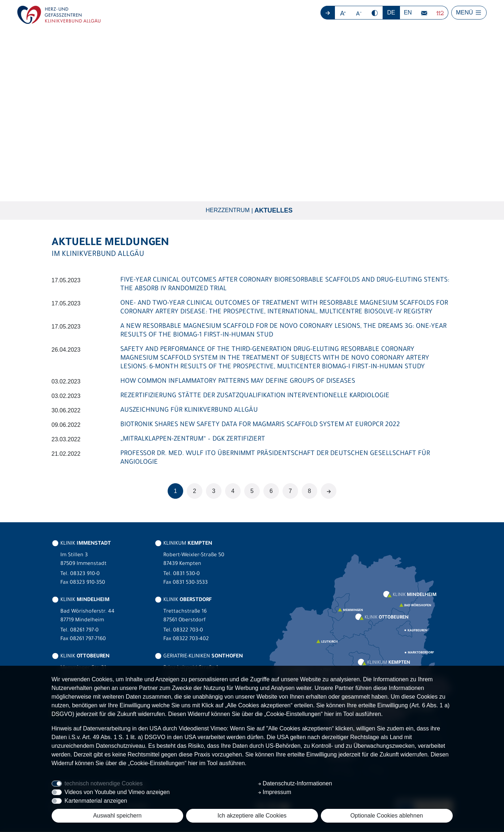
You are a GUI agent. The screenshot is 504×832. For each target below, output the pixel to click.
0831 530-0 (186, 575)
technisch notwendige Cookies (104, 783)
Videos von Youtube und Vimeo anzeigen (117, 792)
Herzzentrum (228, 211)
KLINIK (81, 544)
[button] (343, 13)
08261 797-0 (84, 631)
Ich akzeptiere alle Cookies (252, 816)
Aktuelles (273, 211)
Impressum (275, 792)
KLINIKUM (183, 544)
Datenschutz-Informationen (295, 783)
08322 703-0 (188, 631)
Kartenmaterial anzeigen (96, 801)
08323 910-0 (85, 575)
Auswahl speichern (117, 816)
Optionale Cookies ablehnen (387, 816)
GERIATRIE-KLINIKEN (199, 657)
